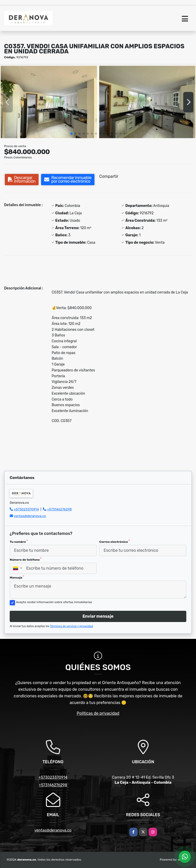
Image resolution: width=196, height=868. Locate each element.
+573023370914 (26, 509)
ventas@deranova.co (30, 516)
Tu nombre (19, 542)
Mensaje (17, 577)
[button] (71, 134)
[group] (49, 102)
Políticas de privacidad (98, 713)
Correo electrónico (114, 542)
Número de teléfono (26, 559)
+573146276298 (59, 509)
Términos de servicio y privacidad (72, 626)
